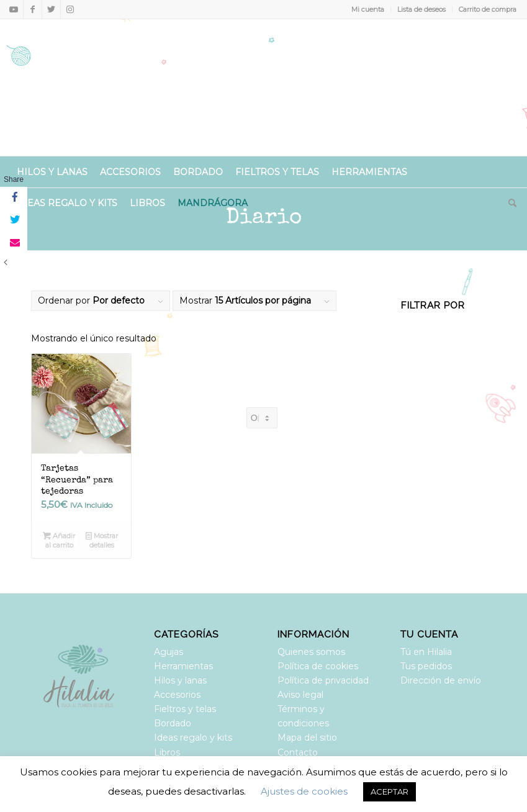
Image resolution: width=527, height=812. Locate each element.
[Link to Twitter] (51, 9)
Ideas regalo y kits (193, 738)
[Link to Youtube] (14, 9)
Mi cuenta (368, 9)
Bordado (173, 723)
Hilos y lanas (180, 680)
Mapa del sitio (307, 738)
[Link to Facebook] (33, 9)
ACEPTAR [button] (390, 792)
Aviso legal (300, 695)
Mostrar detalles (102, 540)
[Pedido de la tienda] (262, 418)
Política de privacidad (323, 680)
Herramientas (183, 666)
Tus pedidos (426, 666)
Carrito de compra (488, 9)
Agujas (169, 652)
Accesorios (177, 695)
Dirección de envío (441, 680)
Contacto (298, 752)
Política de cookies (318, 666)
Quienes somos (311, 652)
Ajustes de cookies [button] (304, 791)
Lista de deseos (421, 9)
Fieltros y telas (185, 709)
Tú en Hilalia (426, 652)
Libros (167, 752)
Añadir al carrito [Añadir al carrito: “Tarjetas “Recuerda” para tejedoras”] (59, 540)
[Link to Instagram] (70, 9)
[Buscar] (509, 203)
